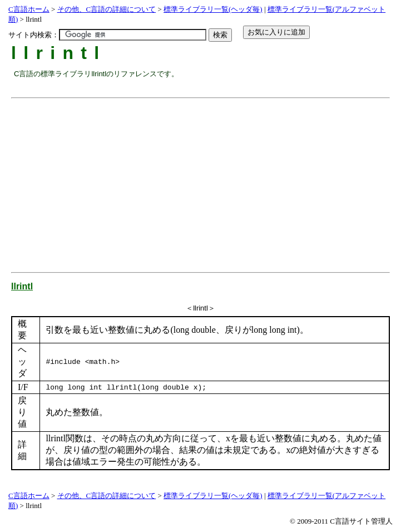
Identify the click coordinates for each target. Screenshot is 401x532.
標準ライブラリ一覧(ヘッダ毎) (213, 9)
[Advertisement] (207, 181)
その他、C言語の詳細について (107, 9)
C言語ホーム (29, 9)
